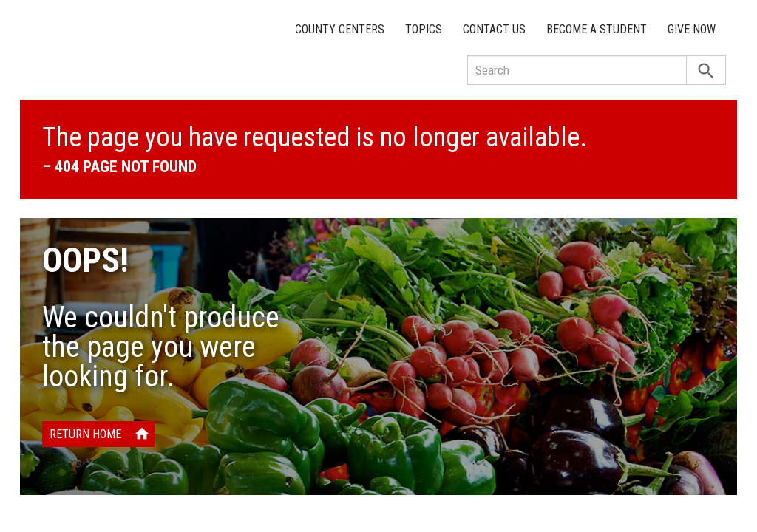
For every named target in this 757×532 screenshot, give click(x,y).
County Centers (340, 29)
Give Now (692, 29)
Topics (424, 29)
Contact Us (494, 29)
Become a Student (597, 29)
